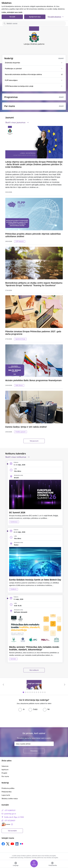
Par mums (5, 776)
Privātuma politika (8, 788)
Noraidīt (12, 17)
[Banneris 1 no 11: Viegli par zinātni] (34, 685)
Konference (14, 522)
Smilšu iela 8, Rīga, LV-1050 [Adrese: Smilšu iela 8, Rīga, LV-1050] (14, 817)
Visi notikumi (34, 670)
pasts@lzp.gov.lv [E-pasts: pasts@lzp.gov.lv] (10, 814)
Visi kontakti (12, 831)
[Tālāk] (65, 685)
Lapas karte (6, 795)
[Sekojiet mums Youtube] (12, 844)
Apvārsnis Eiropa (20, 339)
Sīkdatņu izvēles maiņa (10, 799)
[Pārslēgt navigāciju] (34, 864)
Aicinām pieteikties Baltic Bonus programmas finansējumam (33, 380)
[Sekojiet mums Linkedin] (17, 844)
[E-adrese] (6, 824)
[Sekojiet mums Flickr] (21, 844)
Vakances (5, 766)
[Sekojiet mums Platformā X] (8, 844)
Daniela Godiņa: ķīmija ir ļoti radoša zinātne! (26, 427)
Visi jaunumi (34, 441)
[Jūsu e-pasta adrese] (34, 744)
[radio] (21, 709)
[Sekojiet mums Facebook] (3, 844)
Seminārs (13, 659)
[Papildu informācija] (12, 824)
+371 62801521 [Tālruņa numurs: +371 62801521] (10, 810)
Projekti (4, 773)
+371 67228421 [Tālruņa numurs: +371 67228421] (10, 821)
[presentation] (18, 719)
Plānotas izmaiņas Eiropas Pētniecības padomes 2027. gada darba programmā (33, 333)
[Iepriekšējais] (3, 685)
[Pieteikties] (34, 751)
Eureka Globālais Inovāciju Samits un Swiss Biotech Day (35, 580)
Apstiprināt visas (35, 17)
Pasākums (14, 589)
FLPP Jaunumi (20, 241)
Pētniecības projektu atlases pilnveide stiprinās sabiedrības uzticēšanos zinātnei (33, 235)
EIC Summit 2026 (17, 513)
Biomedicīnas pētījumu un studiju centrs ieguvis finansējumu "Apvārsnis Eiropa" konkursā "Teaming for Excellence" (34, 284)
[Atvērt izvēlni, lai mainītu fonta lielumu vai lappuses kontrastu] (52, 864)
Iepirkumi (5, 770)
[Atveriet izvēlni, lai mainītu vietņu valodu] (16, 864)
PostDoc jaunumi (21, 432)
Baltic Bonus (19, 385)
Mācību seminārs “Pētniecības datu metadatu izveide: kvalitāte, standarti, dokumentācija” (34, 648)
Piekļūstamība (7, 792)
